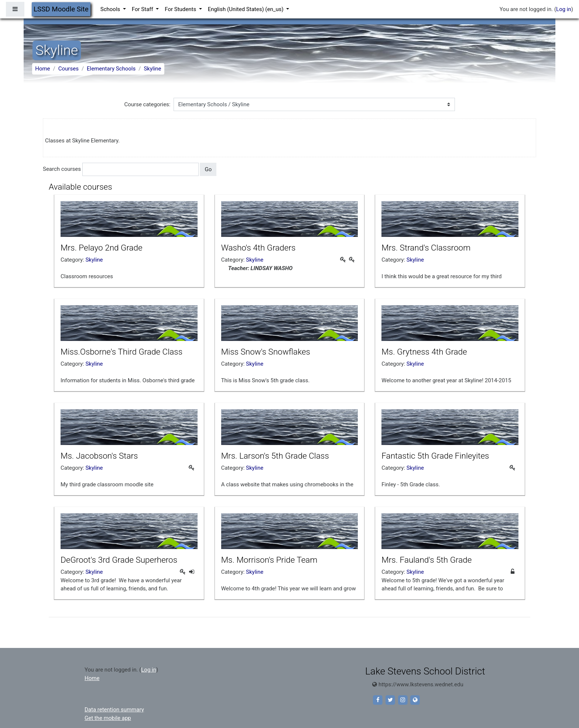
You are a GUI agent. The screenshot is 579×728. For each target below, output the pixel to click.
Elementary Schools (111, 69)
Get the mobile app (108, 718)
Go (208, 169)
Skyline (152, 69)
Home (42, 69)
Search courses (62, 169)
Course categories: (148, 104)
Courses (68, 69)
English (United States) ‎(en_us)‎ (246, 9)
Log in (564, 9)
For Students (181, 9)
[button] (223, 170)
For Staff (143, 9)
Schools (111, 9)
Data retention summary (114, 710)
